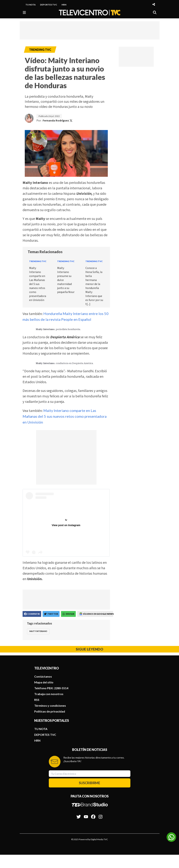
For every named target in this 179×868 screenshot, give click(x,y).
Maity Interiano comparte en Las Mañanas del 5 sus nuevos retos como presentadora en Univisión (38, 284)
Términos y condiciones (50, 706)
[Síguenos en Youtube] (86, 815)
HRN (64, 5)
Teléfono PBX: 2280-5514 (51, 688)
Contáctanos (43, 676)
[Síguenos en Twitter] (79, 815)
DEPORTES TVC (49, 5)
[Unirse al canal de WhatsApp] (171, 837)
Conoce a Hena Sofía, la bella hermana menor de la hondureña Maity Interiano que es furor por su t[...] (94, 286)
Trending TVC (38, 261)
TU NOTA (31, 5)
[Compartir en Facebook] (32, 614)
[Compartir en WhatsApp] (68, 614)
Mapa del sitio (44, 682)
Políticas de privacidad (50, 711)
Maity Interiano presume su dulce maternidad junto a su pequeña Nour (66, 280)
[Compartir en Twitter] (51, 614)
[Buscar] (155, 12)
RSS (37, 700)
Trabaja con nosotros (49, 694)
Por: (54, 121)
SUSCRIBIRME (89, 783)
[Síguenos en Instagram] (101, 815)
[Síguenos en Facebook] (93, 815)
